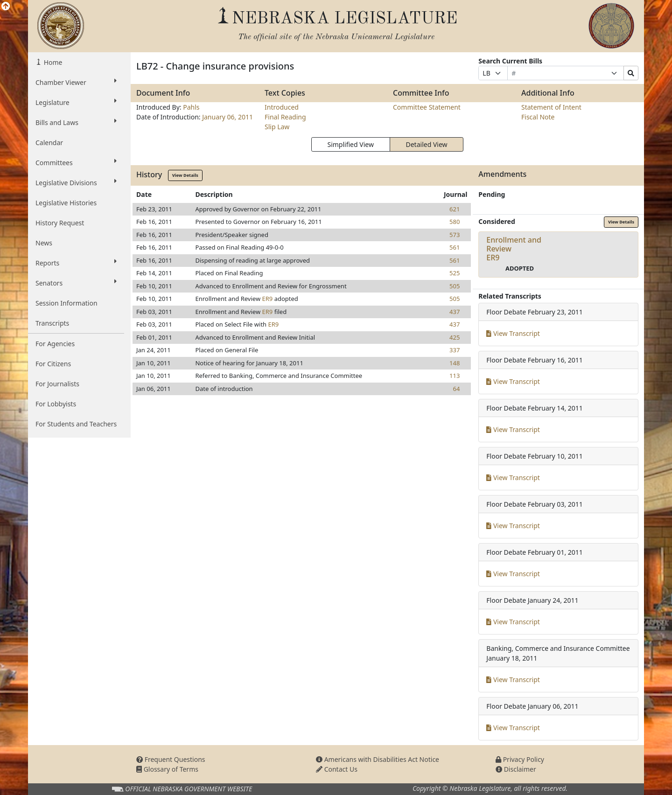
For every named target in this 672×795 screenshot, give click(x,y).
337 (455, 350)
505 (455, 286)
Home (52, 62)
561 (455, 247)
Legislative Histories (66, 203)
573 (455, 235)
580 (455, 222)
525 (455, 273)
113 (455, 376)
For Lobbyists (56, 404)
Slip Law (277, 127)
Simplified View (350, 144)
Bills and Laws (76, 122)
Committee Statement (427, 107)
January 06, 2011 (227, 117)
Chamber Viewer (76, 82)
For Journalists (57, 384)
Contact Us (337, 769)
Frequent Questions (171, 759)
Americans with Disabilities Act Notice (378, 759)
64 (456, 389)
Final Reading (285, 117)
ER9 (267, 299)
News (44, 243)
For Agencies (55, 344)
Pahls (191, 107)
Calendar (49, 143)
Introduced (282, 107)
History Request (60, 223)
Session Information (66, 303)
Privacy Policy (520, 759)
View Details (185, 175)
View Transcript (513, 333)
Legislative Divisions (76, 182)
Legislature (76, 102)
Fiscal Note (538, 117)
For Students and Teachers (76, 424)
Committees (76, 162)
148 (455, 363)
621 (455, 209)
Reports (76, 263)
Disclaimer (516, 769)
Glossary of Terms (167, 769)
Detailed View (427, 144)
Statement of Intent (551, 107)
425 (455, 337)
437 (455, 312)
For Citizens (53, 364)
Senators (76, 283)
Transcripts (52, 323)
